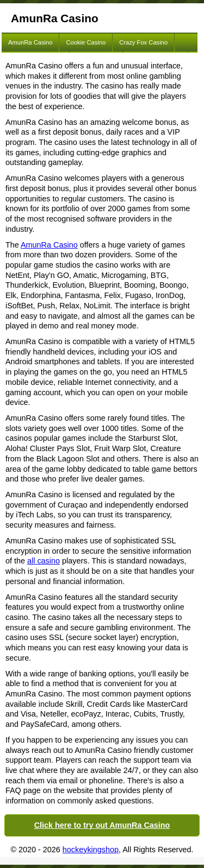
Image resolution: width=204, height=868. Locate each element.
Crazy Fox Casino (143, 42)
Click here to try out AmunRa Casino (102, 825)
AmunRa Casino (30, 42)
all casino (44, 561)
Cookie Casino (86, 42)
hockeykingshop (91, 850)
